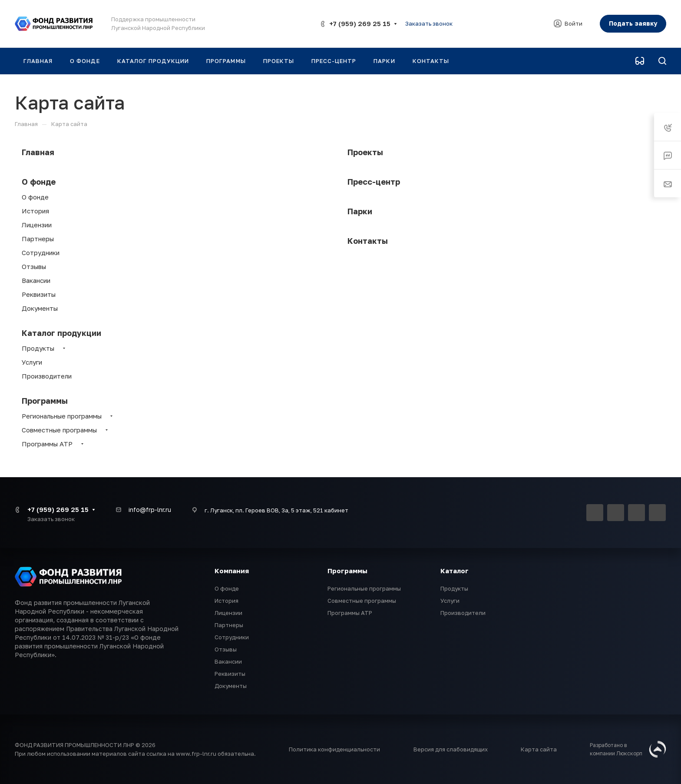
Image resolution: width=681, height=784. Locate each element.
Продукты (38, 348)
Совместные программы (59, 430)
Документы (40, 308)
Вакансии (36, 280)
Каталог (455, 571)
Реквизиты (39, 294)
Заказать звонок (429, 23)
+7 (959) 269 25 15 (360, 23)
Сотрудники (41, 252)
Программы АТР (47, 444)
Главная (38, 152)
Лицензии (37, 225)
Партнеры (38, 239)
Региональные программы (62, 416)
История (35, 211)
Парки (360, 211)
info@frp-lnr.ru (150, 510)
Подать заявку (633, 23)
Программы (45, 401)
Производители (47, 376)
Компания (232, 571)
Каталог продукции (61, 333)
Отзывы (34, 266)
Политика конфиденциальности (334, 749)
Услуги (32, 362)
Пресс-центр (374, 182)
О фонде (39, 182)
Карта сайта (539, 749)
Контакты (368, 241)
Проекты (365, 152)
